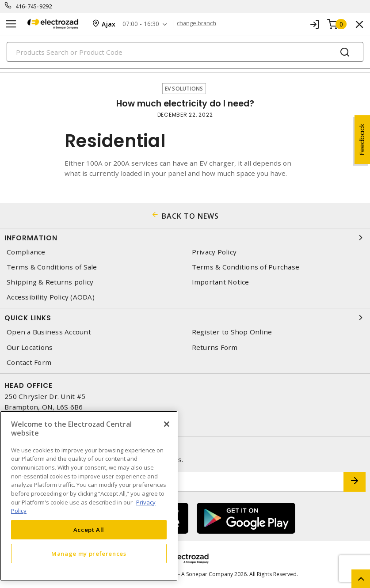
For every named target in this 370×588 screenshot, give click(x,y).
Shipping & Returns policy (50, 282)
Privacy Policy (214, 252)
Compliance (26, 252)
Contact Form (29, 362)
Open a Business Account (49, 332)
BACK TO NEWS (190, 216)
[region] (89, 496)
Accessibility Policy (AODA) (51, 297)
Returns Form (215, 347)
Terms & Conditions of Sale (52, 267)
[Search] (185, 52)
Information (185, 238)
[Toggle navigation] (11, 24)
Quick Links (185, 318)
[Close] (167, 424)
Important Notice (221, 282)
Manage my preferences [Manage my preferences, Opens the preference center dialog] (89, 554)
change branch (199, 24)
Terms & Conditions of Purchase (246, 267)
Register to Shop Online (232, 332)
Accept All (89, 530)
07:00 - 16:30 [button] (143, 24)
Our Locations (30, 347)
